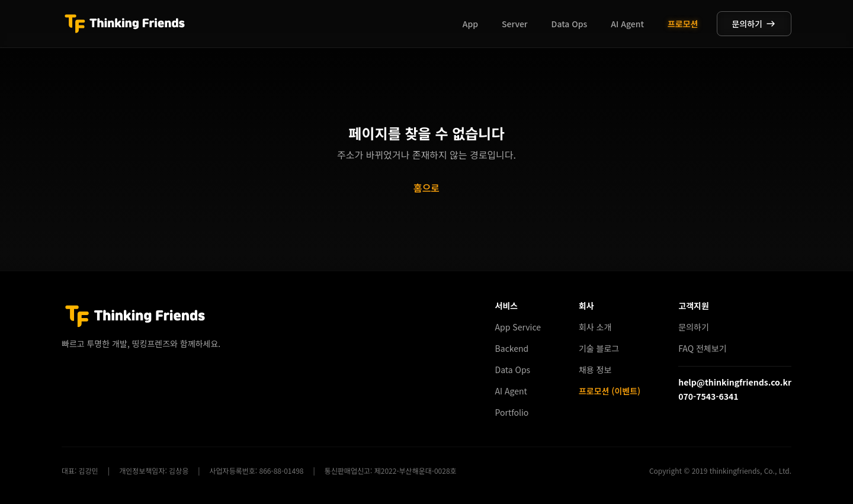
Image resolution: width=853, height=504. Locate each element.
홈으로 (426, 188)
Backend (512, 348)
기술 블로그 (599, 348)
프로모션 (683, 24)
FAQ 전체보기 (702, 348)
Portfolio (512, 412)
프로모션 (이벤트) (610, 391)
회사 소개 (595, 327)
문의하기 (754, 24)
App (470, 24)
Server (515, 24)
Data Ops (570, 24)
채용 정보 (595, 370)
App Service (518, 327)
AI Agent (627, 24)
